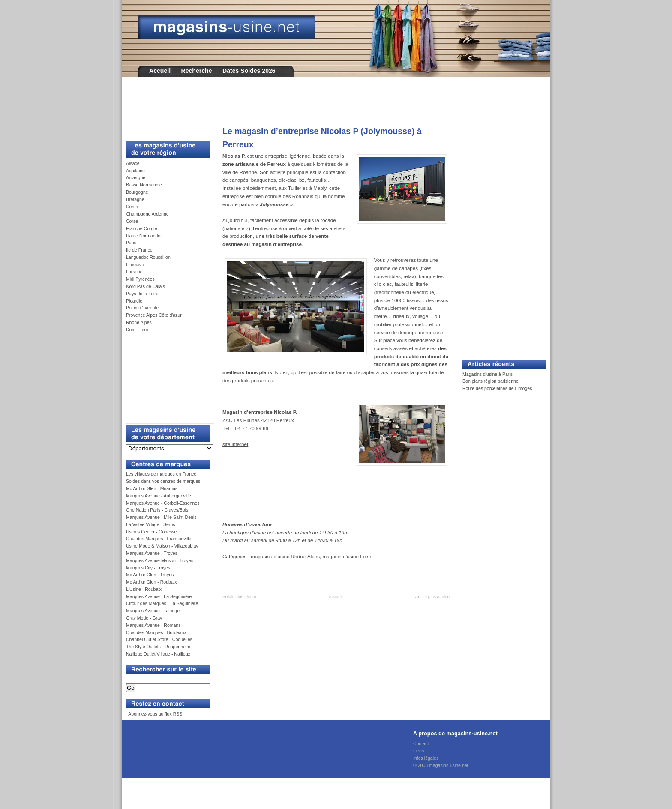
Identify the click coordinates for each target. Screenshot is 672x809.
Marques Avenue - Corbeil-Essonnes (163, 503)
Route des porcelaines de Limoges (497, 388)
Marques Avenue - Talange (153, 611)
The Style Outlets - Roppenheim (158, 647)
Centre (133, 207)
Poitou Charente (142, 308)
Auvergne (136, 177)
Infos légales (426, 758)
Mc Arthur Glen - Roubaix (151, 582)
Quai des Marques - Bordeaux (156, 632)
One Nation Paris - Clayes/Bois (157, 510)
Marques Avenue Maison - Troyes (160, 560)
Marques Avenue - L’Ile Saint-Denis (161, 517)
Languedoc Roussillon (148, 257)
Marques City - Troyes (148, 568)
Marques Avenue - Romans (153, 625)
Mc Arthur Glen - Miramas (152, 488)
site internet (235, 444)
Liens (418, 751)
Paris (131, 243)
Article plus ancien (432, 597)
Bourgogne (137, 192)
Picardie (134, 301)
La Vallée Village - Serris (151, 524)
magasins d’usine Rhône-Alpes (285, 556)
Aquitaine (135, 171)
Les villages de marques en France (161, 474)
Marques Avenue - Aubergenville (159, 496)
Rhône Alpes (139, 322)
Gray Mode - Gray (144, 618)
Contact (421, 743)
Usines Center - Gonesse (151, 532)
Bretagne (135, 199)
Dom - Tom (137, 330)
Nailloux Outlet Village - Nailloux (158, 654)
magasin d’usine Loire (347, 556)
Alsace (133, 163)
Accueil (160, 71)
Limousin (135, 264)
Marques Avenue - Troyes (152, 553)
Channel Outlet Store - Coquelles (159, 639)
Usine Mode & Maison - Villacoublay (162, 546)
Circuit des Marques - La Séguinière (162, 603)
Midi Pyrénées (140, 279)
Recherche (197, 71)
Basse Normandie (144, 185)
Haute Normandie (144, 236)
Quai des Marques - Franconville (159, 539)
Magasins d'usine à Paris (487, 374)
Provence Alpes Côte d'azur (154, 315)
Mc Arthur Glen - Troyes (150, 575)
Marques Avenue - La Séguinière (159, 596)
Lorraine (134, 272)
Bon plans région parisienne (490, 381)
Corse (132, 221)
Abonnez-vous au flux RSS (155, 714)
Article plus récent (239, 597)
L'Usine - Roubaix (144, 589)
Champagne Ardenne (147, 214)
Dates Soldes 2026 (249, 71)
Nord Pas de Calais (145, 286)
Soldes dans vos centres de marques (163, 481)
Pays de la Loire (142, 294)
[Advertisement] (165, 112)
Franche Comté (142, 228)
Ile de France (139, 250)
